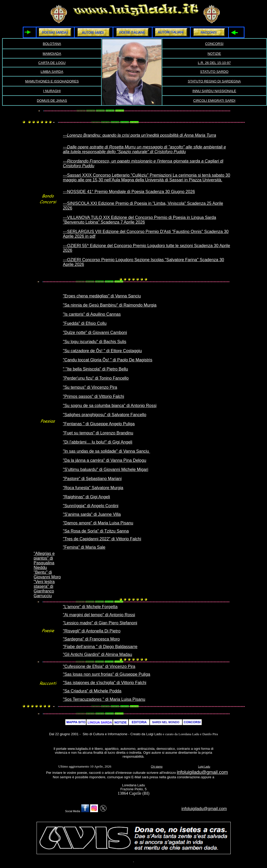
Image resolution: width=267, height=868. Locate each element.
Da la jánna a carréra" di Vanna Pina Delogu (105, 460)
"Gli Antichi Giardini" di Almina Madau (98, 654)
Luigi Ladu (204, 767)
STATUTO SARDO (214, 72)
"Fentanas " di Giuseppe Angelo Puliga (99, 424)
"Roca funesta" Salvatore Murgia (93, 488)
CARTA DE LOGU (52, 63)
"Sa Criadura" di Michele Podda (92, 691)
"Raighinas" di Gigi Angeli (86, 497)
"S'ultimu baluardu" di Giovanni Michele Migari (106, 469)
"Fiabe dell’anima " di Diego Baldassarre (100, 647)
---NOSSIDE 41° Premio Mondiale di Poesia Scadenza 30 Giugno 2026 (129, 192)
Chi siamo (157, 767)
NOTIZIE (214, 54)
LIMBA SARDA (52, 72)
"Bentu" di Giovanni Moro (47, 575)
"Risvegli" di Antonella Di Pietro (92, 631)
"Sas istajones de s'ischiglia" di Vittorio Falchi (105, 683)
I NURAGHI (52, 91)
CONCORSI (214, 44)
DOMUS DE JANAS (52, 101)
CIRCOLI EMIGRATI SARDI (214, 101)
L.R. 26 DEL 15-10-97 (214, 63)
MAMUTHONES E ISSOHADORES (52, 81)
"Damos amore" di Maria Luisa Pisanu (98, 523)
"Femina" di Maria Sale (84, 547)
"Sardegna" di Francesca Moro (91, 639)
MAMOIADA (52, 54)
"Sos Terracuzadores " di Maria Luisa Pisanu (104, 699)
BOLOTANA (52, 44)
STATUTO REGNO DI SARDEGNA (214, 81)
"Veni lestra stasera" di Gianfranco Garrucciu (44, 589)
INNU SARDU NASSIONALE (214, 91)
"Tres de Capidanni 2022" (87, 539)
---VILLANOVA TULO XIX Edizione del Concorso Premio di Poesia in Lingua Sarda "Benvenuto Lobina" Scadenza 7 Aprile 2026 (140, 220)
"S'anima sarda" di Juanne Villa (92, 514)
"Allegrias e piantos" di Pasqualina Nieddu (44, 561)
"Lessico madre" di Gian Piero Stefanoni (100, 623)
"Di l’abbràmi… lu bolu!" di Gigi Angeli (98, 442)
